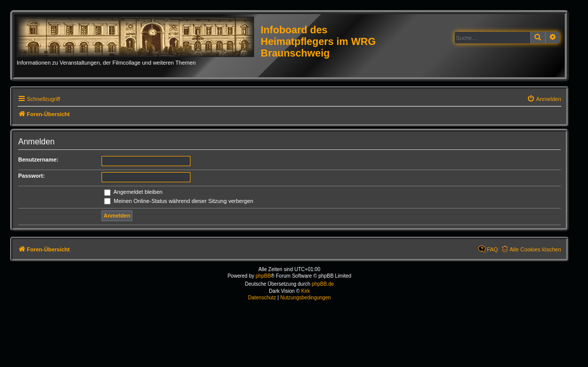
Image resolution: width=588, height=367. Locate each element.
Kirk (305, 291)
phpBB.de (323, 284)
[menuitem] (544, 99)
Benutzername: (38, 160)
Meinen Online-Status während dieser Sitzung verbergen (179, 201)
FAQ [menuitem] (493, 249)
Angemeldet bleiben (133, 192)
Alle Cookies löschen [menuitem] (535, 249)
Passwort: (32, 176)
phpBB (263, 276)
